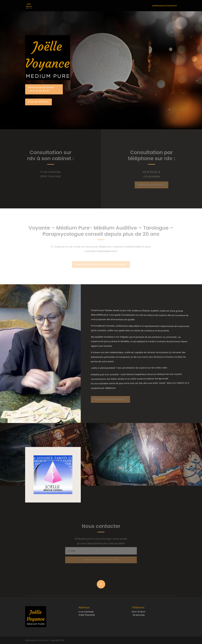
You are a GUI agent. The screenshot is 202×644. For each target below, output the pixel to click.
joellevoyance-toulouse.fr (165, 6)
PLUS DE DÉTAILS (38, 102)
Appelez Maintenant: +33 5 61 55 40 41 (42, 89)
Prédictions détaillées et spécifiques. (101, 264)
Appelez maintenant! (151, 185)
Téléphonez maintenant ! (110, 399)
